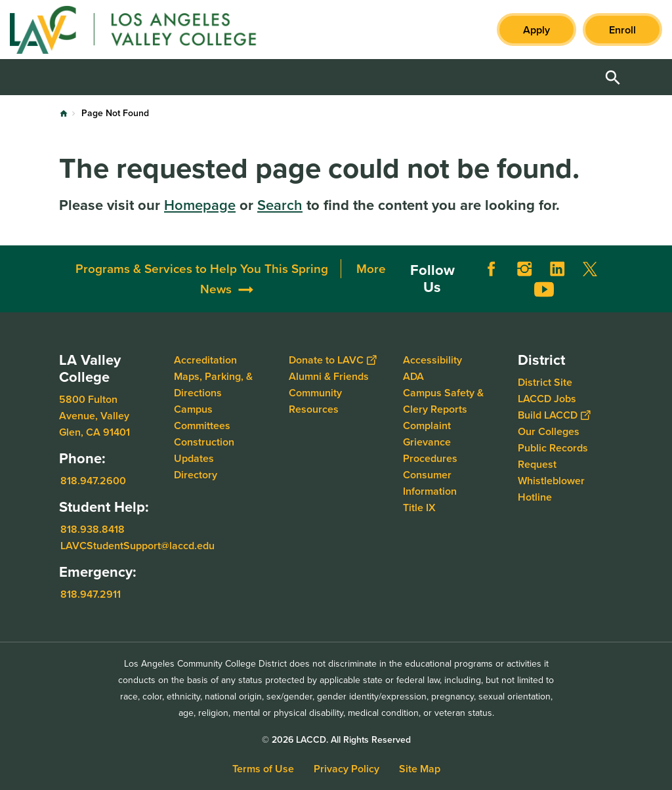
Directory (196, 475)
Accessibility (432, 360)
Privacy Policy (346, 769)
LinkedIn (557, 269)
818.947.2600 (93, 481)
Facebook (492, 269)
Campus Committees (202, 417)
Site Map (420, 769)
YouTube (544, 289)
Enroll (622, 30)
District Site (545, 382)
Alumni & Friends (329, 376)
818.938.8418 (93, 529)
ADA (413, 376)
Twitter (590, 269)
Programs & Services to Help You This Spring (202, 269)
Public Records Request (553, 456)
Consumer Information (430, 483)
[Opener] (659, 278)
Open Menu (646, 77)
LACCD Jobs (547, 399)
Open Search (613, 77)
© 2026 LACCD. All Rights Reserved (336, 740)
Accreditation (205, 360)
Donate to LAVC (332, 360)
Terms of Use (263, 769)
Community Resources (315, 401)
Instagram (524, 269)
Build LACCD (554, 415)
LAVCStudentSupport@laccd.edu (137, 546)
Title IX (419, 508)
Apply (536, 30)
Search (280, 205)
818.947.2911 (91, 594)
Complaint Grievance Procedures (430, 442)
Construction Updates (204, 450)
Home (64, 114)
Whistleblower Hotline (551, 489)
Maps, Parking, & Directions (213, 385)
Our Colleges (549, 431)
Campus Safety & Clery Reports (443, 401)
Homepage (200, 205)
